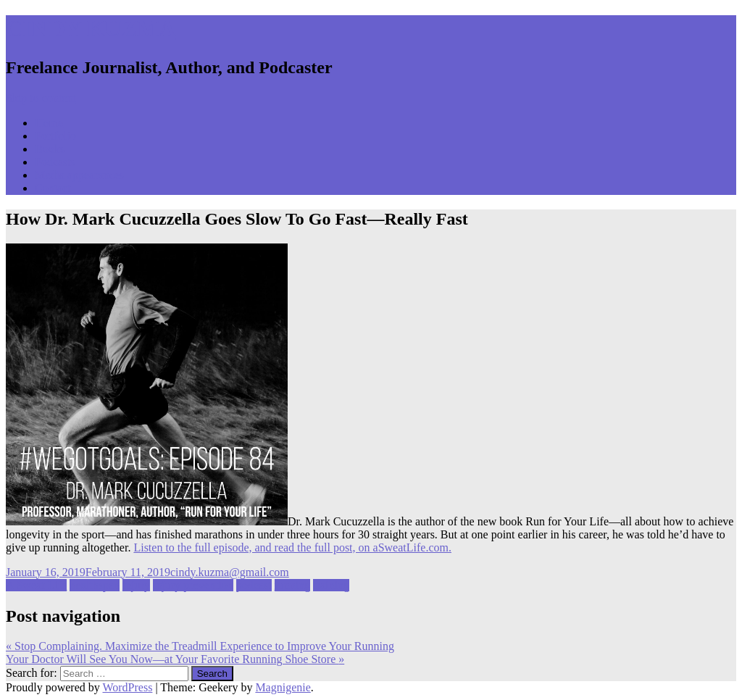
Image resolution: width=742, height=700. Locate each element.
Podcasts (55, 162)
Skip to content (41, 98)
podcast (254, 585)
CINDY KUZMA (91, 28)
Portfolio (55, 136)
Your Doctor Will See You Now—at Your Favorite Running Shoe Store (175, 659)
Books (50, 149)
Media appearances (79, 175)
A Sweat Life (36, 585)
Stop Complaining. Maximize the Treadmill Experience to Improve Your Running (200, 646)
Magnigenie (283, 687)
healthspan (94, 585)
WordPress (127, 687)
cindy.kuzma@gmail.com (230, 572)
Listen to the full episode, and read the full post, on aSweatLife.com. (292, 547)
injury (136, 585)
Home (49, 123)
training (331, 585)
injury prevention (193, 585)
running (293, 585)
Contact (53, 188)
